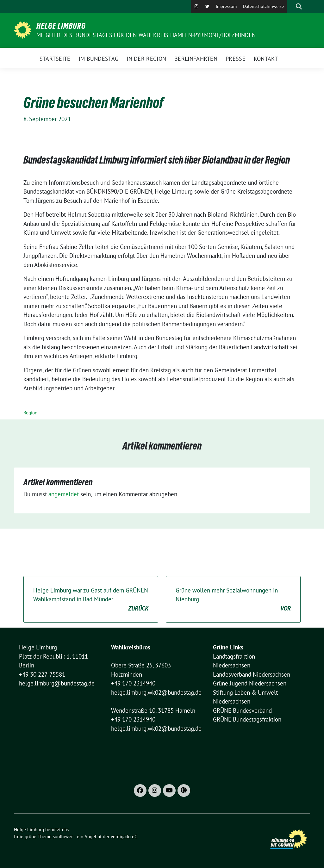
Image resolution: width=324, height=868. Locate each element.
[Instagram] (196, 6)
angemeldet (64, 494)
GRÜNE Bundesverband (242, 710)
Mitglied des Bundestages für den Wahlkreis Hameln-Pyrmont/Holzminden (146, 35)
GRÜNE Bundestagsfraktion (247, 719)
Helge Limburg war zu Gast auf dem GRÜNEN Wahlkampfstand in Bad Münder (91, 600)
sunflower (63, 837)
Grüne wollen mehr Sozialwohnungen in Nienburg (233, 600)
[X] (207, 6)
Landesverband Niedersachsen (252, 674)
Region (30, 413)
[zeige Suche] (299, 6)
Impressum (226, 6)
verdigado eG (124, 837)
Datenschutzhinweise (263, 6)
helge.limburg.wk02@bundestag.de (156, 692)
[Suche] (290, 6)
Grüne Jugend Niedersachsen (250, 683)
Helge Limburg (61, 26)
